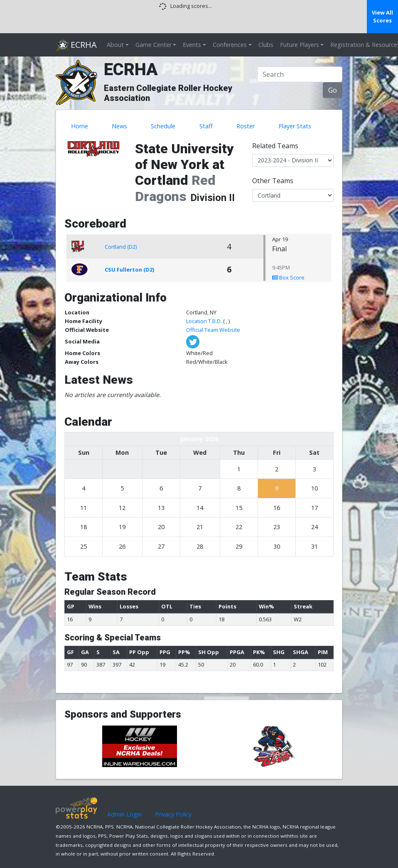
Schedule (163, 126)
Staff (206, 126)
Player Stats (295, 126)
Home (80, 126)
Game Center (154, 45)
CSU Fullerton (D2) (129, 270)
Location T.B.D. (204, 321)
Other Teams (273, 181)
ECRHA (76, 45)
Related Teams (275, 146)
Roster (246, 126)
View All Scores (382, 16)
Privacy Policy (173, 814)
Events (192, 45)
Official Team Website (213, 330)
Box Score (288, 277)
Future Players (300, 45)
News (119, 126)
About (115, 45)
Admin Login (124, 814)
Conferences (230, 45)
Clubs (266, 45)
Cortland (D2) (121, 247)
